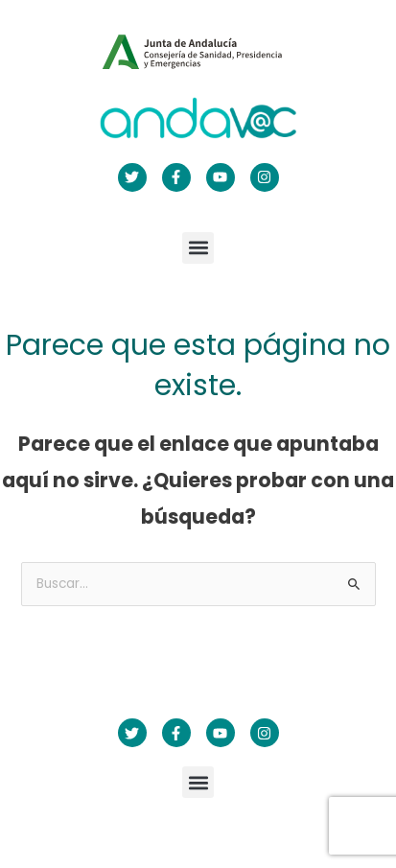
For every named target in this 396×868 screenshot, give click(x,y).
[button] (198, 248)
